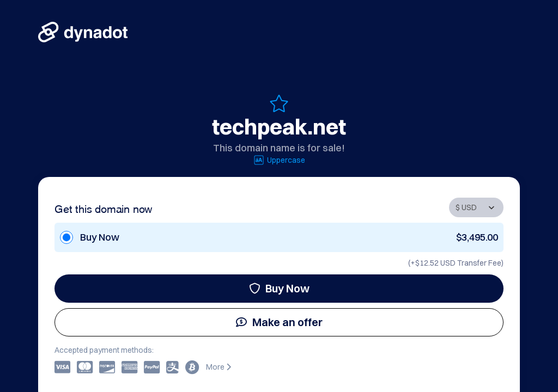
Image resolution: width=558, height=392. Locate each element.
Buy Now (279, 288)
